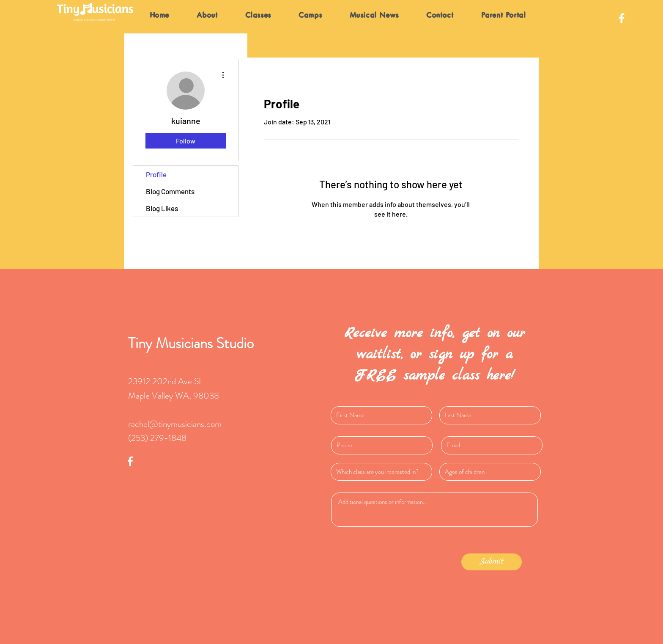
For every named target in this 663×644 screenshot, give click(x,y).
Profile (156, 174)
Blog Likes (162, 208)
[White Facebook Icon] (622, 18)
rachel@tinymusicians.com (175, 424)
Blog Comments (170, 191)
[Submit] (492, 562)
